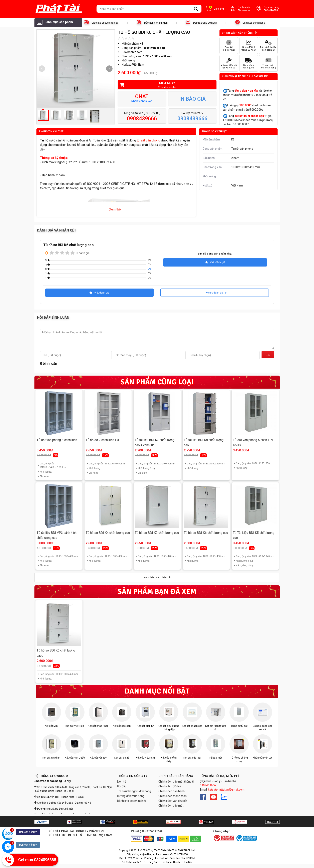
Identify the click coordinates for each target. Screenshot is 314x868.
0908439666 (208, 785)
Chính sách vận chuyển (173, 801)
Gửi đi (268, 356)
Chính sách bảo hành (172, 791)
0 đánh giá (83, 253)
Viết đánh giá (215, 262)
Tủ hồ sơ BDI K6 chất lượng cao (206, 533)
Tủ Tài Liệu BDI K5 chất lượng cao (254, 535)
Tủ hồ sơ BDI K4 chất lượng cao (108, 533)
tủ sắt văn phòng (148, 140)
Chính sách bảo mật (171, 806)
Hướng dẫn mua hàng (131, 796)
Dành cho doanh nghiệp (132, 801)
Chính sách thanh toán (173, 796)
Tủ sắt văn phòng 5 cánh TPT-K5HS (254, 443)
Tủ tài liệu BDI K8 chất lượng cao (204, 443)
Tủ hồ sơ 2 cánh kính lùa (102, 440)
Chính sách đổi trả (170, 786)
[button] (109, 69)
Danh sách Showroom (240, 9)
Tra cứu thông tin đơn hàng (134, 791)
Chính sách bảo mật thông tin (177, 782)
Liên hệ (122, 782)
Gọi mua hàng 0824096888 (268, 9)
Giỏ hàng (215, 9)
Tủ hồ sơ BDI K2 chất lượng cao (157, 533)
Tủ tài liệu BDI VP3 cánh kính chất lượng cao (57, 535)
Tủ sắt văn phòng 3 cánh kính (57, 440)
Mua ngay (164, 85)
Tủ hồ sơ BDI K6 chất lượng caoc (56, 653)
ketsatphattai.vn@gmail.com (226, 790)
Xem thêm (116, 209)
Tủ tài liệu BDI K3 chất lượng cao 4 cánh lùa (155, 443)
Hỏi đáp (122, 786)
